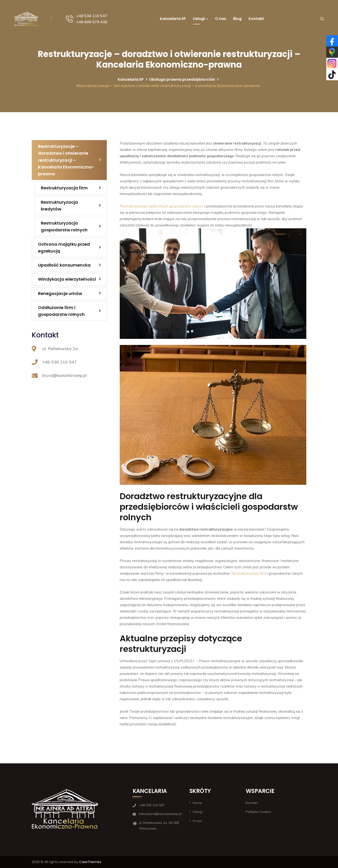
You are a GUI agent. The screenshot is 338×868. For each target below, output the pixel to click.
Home (197, 803)
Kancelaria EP (173, 19)
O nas (221, 19)
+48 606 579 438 (92, 22)
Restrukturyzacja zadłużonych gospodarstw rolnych (162, 206)
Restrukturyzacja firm (249, 573)
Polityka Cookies (259, 812)
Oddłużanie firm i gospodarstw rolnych (61, 311)
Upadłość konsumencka (64, 265)
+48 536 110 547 (92, 16)
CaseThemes (90, 862)
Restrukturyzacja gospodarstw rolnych (64, 226)
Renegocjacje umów (60, 293)
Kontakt (256, 19)
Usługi (199, 19)
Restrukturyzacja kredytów (59, 206)
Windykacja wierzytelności (67, 279)
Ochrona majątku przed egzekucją (64, 248)
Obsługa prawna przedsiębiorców (182, 79)
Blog (237, 19)
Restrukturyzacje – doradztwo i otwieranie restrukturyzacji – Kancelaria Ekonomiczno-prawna (66, 160)
